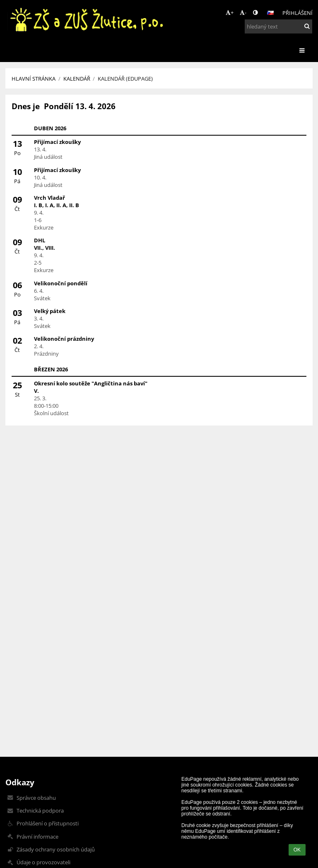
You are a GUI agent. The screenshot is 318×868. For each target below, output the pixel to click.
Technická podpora (40, 811)
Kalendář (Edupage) (125, 79)
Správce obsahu (36, 798)
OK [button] (297, 850)
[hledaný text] (278, 26)
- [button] (243, 12)
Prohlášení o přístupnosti (48, 823)
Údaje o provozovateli (43, 862)
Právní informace (37, 837)
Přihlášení (298, 13)
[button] (270, 13)
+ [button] (230, 12)
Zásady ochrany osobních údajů (56, 849)
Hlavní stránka (34, 79)
